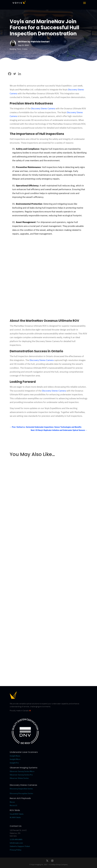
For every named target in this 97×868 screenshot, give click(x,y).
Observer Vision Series (19, 778)
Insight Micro (15, 759)
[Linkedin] (20, 74)
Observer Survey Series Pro (21, 775)
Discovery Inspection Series (21, 789)
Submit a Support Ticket (20, 846)
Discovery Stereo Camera (43, 108)
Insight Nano (15, 756)
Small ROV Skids (17, 814)
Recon (12, 802)
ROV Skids (15, 810)
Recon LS (13, 805)
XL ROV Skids (15, 817)
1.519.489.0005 (16, 839)
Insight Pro (14, 763)
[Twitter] (15, 74)
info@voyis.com (16, 843)
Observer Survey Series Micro (22, 771)
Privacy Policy (15, 850)
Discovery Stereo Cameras (23, 785)
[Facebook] (10, 74)
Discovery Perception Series (21, 793)
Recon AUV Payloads (20, 798)
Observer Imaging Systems (24, 768)
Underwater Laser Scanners (24, 752)
